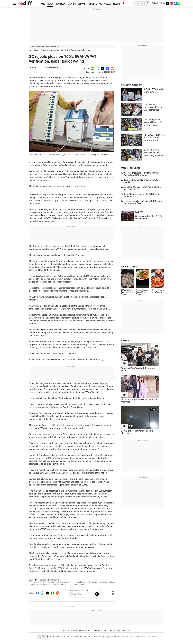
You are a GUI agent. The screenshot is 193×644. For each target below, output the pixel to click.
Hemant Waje (54, 68)
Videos (112, 630)
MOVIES (72, 4)
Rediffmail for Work (70, 630)
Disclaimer (98, 637)
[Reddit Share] (112, 69)
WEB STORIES (129, 267)
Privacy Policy (108, 637)
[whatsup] (179, 3)
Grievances (152, 637)
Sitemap (117, 637)
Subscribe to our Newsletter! (80, 591)
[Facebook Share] (107, 69)
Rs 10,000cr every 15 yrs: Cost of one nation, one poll (154, 138)
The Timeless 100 (124, 630)
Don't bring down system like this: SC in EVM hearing (153, 122)
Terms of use (142, 637)
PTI (37, 68)
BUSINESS (61, 4)
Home (31, 50)
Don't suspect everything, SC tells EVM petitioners (153, 107)
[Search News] (147, 3)
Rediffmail (96, 630)
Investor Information (72, 637)
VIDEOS (125, 341)
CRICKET (82, 4)
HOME (42, 4)
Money (105, 630)
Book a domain (85, 630)
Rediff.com (59, 637)
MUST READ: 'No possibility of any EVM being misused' (153, 153)
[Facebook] (175, 3)
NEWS (50, 4)
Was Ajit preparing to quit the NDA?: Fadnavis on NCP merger (141, 174)
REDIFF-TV (119, 4)
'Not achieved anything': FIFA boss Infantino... (148, 218)
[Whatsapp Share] (97, 69)
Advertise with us (86, 637)
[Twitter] (168, 3)
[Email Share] (92, 69)
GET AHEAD (105, 4)
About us (133, 637)
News (37, 50)
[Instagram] (171, 3)
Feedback (125, 637)
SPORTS (93, 4)
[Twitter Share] (102, 69)
